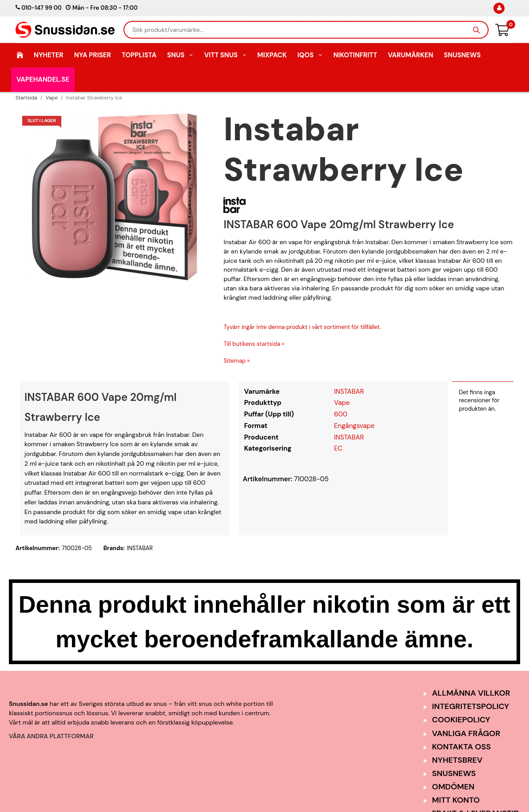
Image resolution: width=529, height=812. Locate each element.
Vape (342, 403)
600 (341, 414)
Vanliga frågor (466, 733)
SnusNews (462, 55)
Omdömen (453, 787)
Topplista (139, 55)
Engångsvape (354, 426)
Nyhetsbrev (457, 760)
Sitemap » (237, 361)
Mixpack (272, 55)
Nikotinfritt (355, 55)
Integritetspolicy (471, 706)
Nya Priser (93, 55)
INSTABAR (349, 392)
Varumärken (410, 55)
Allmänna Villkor (471, 693)
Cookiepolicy (461, 720)
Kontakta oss (461, 747)
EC (338, 448)
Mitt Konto (456, 800)
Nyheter (49, 55)
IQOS (310, 55)
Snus (180, 55)
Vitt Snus (226, 55)
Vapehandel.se (43, 79)
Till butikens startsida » (254, 344)
